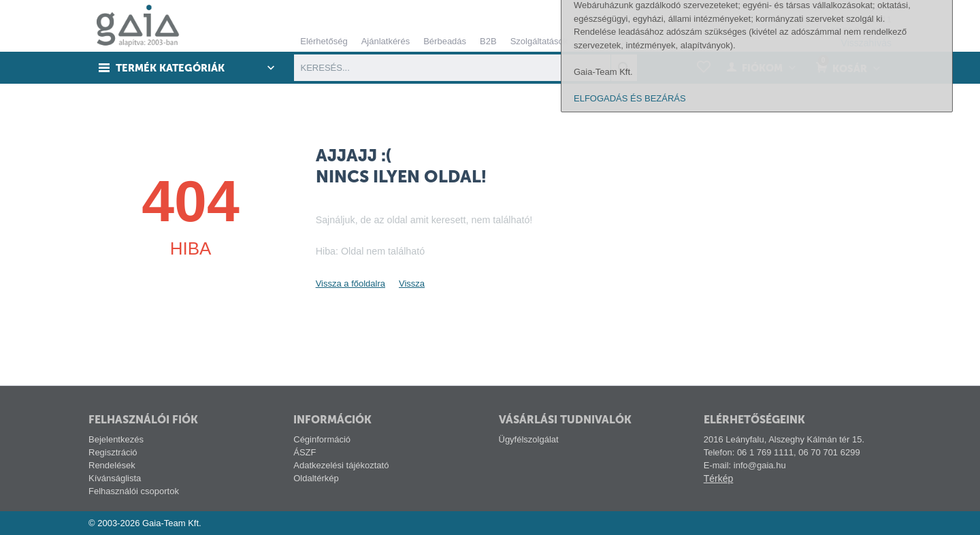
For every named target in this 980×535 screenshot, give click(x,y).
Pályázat (875, 6)
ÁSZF (305, 452)
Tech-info (776, 6)
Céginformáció (322, 439)
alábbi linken (898, 396)
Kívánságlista (115, 478)
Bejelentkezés (116, 439)
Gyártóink (826, 6)
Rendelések (112, 465)
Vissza (412, 283)
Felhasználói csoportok (134, 491)
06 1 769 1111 (863, 19)
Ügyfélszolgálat (529, 439)
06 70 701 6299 (861, 31)
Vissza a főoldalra (350, 283)
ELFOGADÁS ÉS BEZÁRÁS (630, 516)
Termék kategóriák (171, 68)
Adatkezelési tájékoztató (341, 465)
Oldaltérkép (316, 478)
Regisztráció (113, 452)
